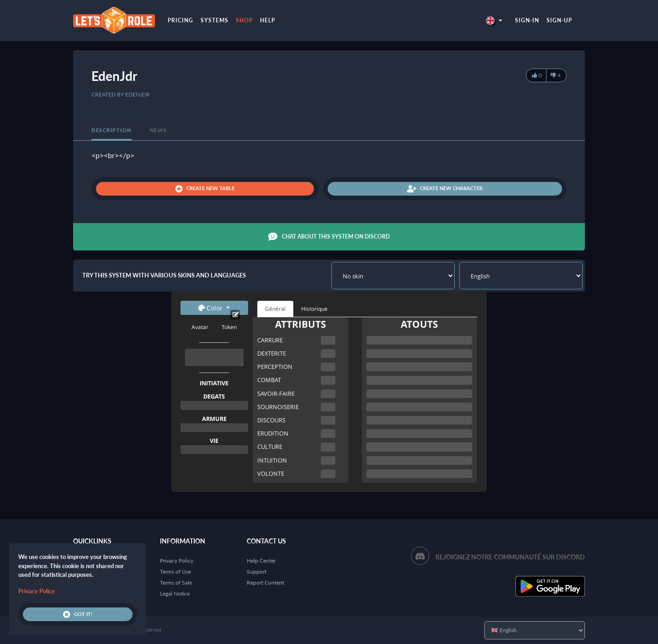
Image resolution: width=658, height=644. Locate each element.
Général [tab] (275, 309)
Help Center (261, 561)
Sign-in (527, 20)
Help (268, 20)
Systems (215, 20)
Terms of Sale (176, 583)
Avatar (200, 327)
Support (257, 572)
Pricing (180, 20)
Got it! (78, 614)
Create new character (445, 189)
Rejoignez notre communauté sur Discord (510, 557)
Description (111, 130)
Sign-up (559, 20)
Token (229, 327)
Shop (244, 20)
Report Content (265, 583)
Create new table (205, 189)
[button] (494, 20)
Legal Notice (175, 593)
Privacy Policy (177, 561)
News (159, 130)
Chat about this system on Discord (329, 237)
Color (211, 308)
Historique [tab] (314, 309)
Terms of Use (175, 572)
